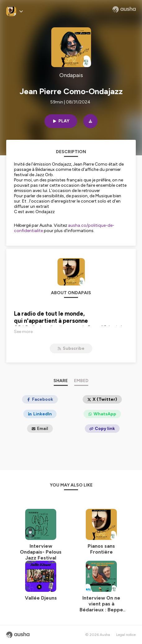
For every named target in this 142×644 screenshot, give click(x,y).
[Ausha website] (124, 9)
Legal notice (126, 635)
